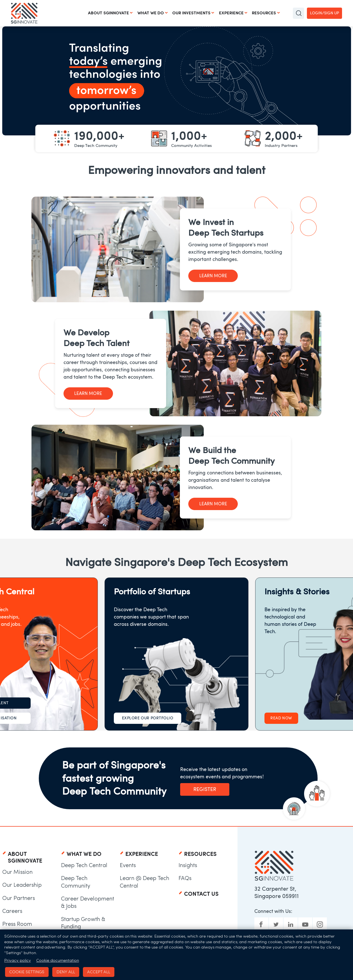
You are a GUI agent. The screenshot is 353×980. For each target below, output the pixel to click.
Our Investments (191, 13)
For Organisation (60, 718)
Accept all (96, 971)
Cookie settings (26, 971)
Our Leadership (22, 885)
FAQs (185, 878)
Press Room (17, 924)
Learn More (212, 276)
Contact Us (201, 894)
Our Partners (19, 898)
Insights (188, 865)
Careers (12, 911)
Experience (231, 13)
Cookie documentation (58, 959)
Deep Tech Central (84, 865)
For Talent (61, 703)
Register (204, 789)
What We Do (151, 13)
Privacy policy (18, 959)
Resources (264, 13)
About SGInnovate (108, 13)
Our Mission (17, 872)
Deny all (64, 971)
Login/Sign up (325, 13)
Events (128, 865)
